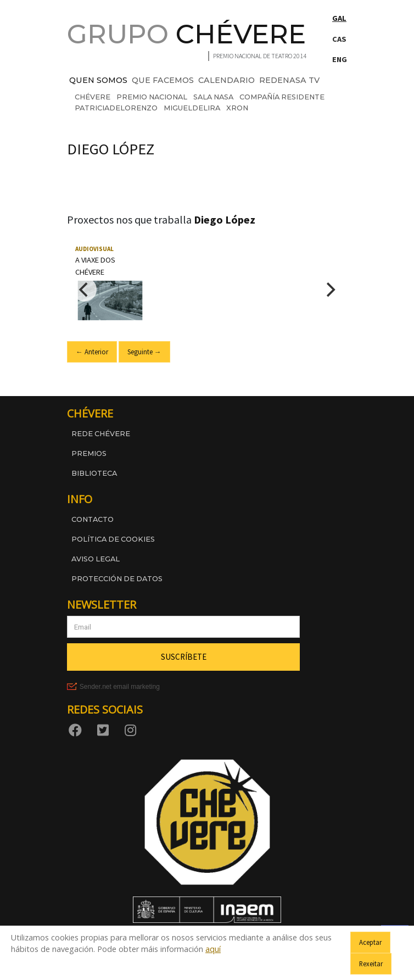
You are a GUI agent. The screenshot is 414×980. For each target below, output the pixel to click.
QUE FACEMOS (163, 80)
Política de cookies (113, 539)
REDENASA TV (289, 80)
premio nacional (152, 97)
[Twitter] (105, 730)
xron (237, 108)
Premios (89, 453)
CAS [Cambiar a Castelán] (339, 39)
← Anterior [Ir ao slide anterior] (92, 352)
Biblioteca (94, 473)
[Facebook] (77, 730)
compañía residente (282, 97)
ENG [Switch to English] (340, 59)
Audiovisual (94, 249)
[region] (207, 290)
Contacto (93, 519)
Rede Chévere (101, 434)
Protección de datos (117, 579)
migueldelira (192, 108)
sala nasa (213, 97)
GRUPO (186, 34)
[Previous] (85, 289)
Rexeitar (371, 964)
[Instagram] (132, 730)
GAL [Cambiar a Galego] (339, 18)
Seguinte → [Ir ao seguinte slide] (144, 352)
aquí (213, 949)
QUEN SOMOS (98, 80)
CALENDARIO (226, 80)
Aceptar (370, 942)
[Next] (329, 289)
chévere (93, 97)
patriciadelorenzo (116, 108)
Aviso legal (96, 559)
